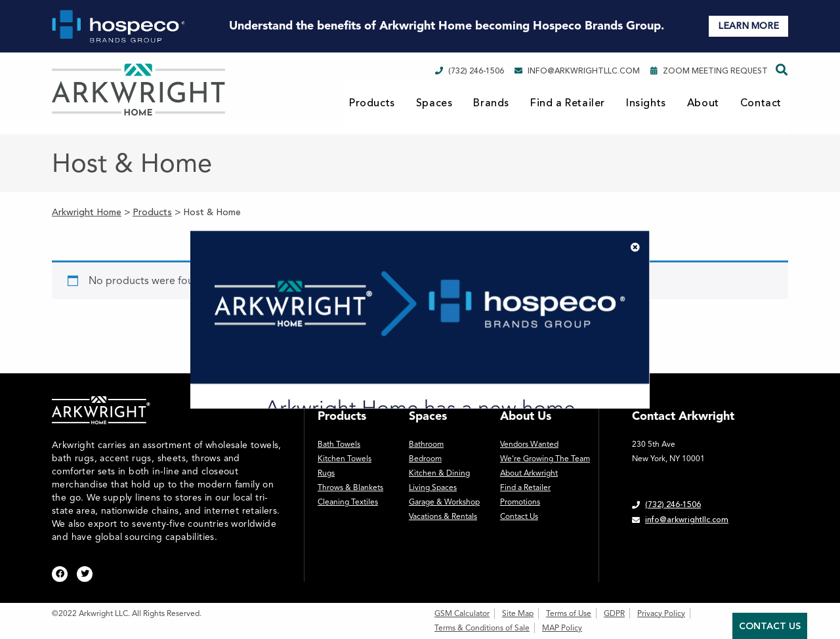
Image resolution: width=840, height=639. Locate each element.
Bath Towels (339, 444)
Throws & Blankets (350, 487)
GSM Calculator (462, 613)
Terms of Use (569, 613)
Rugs (326, 473)
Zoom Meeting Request (709, 71)
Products (372, 103)
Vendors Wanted (529, 444)
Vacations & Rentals (443, 516)
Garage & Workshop (444, 502)
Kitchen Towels (345, 459)
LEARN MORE (748, 26)
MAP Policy (562, 628)
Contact (761, 103)
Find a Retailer (568, 103)
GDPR (614, 613)
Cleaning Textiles (348, 502)
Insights (646, 103)
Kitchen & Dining (439, 473)
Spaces (434, 103)
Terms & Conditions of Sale (482, 628)
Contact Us (519, 516)
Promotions (520, 502)
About (703, 103)
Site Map (518, 613)
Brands (491, 103)
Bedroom (425, 459)
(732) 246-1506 (470, 71)
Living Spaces (433, 487)
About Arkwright (529, 473)
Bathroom (426, 444)
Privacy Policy (661, 613)
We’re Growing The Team (545, 459)
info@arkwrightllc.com (577, 71)
